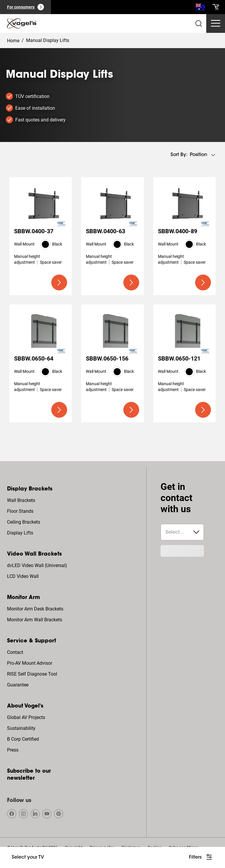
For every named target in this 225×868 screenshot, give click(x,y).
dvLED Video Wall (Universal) (37, 565)
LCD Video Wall (23, 576)
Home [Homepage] (13, 41)
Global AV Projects (26, 717)
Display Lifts (20, 533)
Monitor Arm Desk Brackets (35, 609)
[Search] (200, 8)
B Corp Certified (23, 739)
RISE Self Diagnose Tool (32, 674)
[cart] (216, 7)
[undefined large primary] (59, 282)
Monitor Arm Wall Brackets (35, 620)
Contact (15, 652)
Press (13, 750)
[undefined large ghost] (28, 857)
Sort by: (179, 155)
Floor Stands (20, 511)
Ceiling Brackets (24, 522)
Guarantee (18, 685)
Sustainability (21, 728)
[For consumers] (25, 7)
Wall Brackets (21, 500)
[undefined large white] (201, 857)
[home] (22, 23)
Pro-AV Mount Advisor (30, 663)
